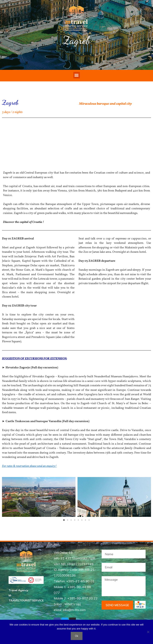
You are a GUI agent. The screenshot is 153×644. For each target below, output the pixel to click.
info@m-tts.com (74, 610)
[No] (148, 632)
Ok (77, 636)
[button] (77, 75)
